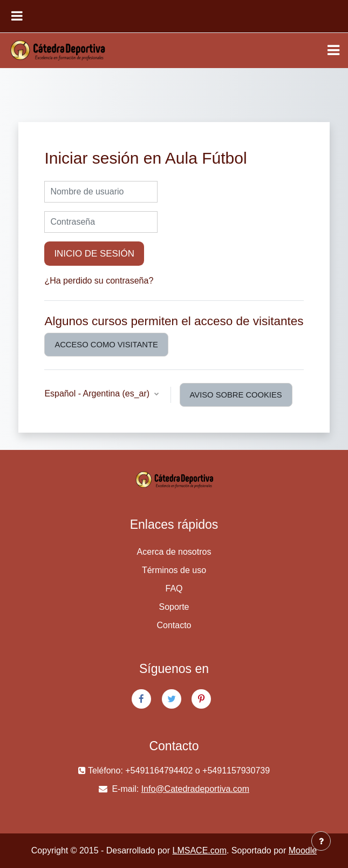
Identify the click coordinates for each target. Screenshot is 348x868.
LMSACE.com (200, 850)
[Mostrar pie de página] (321, 841)
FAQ (174, 588)
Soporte (174, 607)
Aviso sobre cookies (236, 395)
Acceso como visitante (106, 345)
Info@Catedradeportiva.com (195, 789)
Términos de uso (174, 570)
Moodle (303, 850)
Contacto (174, 625)
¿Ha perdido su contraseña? (99, 281)
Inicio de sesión (94, 254)
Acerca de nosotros (174, 552)
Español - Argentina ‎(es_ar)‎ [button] (98, 393)
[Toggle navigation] (333, 50)
